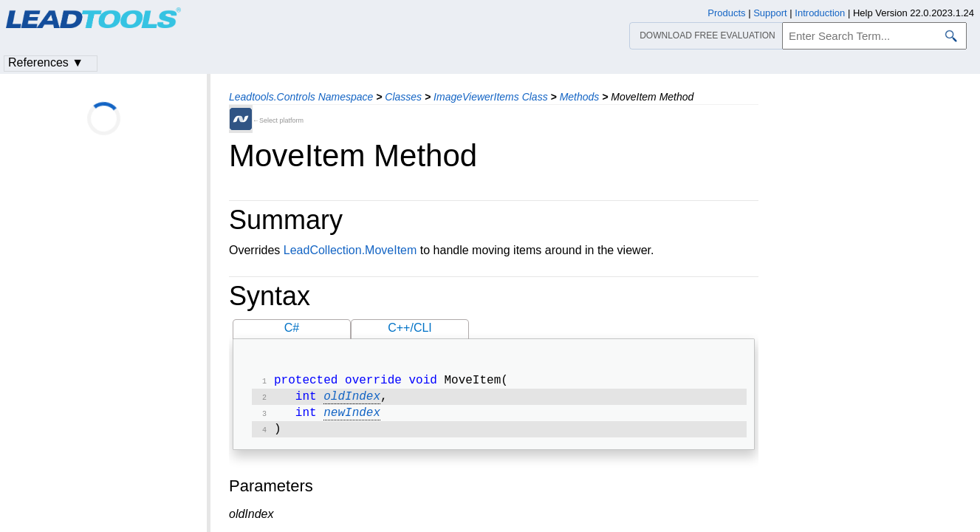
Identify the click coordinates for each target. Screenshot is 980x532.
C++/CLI (410, 328)
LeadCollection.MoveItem (350, 250)
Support (770, 13)
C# (292, 328)
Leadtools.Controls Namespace (301, 97)
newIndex (352, 417)
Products (726, 13)
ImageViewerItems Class (491, 97)
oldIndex (352, 400)
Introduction (820, 13)
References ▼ (46, 62)
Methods (580, 97)
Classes (403, 97)
